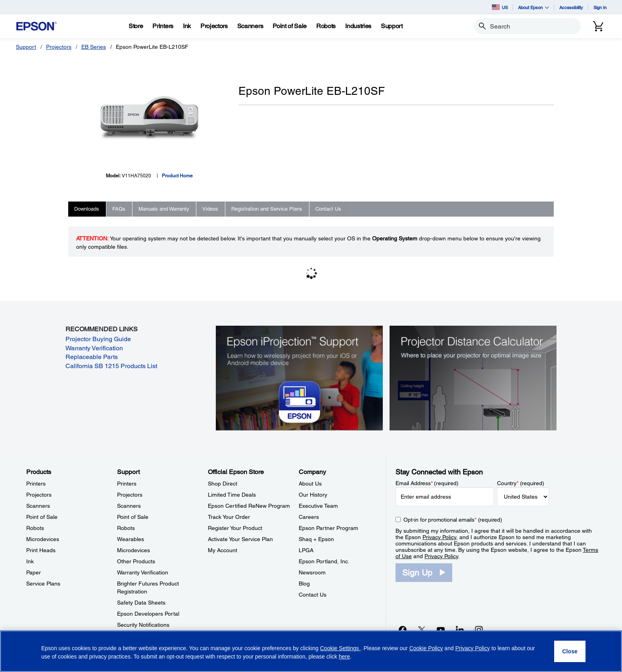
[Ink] (187, 26)
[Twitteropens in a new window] (422, 630)
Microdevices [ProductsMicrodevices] (43, 539)
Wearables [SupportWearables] (131, 539)
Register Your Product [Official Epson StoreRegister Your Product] (235, 528)
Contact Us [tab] (328, 209)
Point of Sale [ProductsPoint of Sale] (42, 517)
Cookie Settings (340, 648)
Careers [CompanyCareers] (309, 517)
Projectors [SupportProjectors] (130, 495)
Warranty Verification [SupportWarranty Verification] (143, 572)
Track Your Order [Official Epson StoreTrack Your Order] (229, 517)
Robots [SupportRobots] (126, 528)
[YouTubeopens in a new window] (441, 630)
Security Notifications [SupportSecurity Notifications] (143, 625)
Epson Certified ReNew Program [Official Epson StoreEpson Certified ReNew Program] (249, 506)
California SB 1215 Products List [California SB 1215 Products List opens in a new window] (111, 366)
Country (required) (521, 483)
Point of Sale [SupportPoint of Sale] (133, 517)
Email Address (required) (427, 483)
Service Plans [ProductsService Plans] (43, 584)
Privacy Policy (439, 537)
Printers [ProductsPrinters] (36, 484)
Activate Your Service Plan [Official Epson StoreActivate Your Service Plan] (240, 539)
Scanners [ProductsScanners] (38, 506)
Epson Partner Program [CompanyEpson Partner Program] (328, 528)
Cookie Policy (426, 648)
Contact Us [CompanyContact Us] (313, 595)
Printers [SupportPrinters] (127, 484)
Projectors (59, 47)
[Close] (570, 651)
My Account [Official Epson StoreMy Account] (223, 550)
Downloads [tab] (87, 209)
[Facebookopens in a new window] (403, 630)
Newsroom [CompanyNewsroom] (312, 572)
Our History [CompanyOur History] (313, 495)
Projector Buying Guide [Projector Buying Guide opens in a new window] (98, 339)
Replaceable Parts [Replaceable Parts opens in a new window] (92, 357)
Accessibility (571, 7)
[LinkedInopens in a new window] (460, 630)
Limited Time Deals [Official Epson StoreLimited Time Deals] (232, 495)
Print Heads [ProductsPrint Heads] (41, 550)
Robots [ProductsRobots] (35, 528)
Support (26, 47)
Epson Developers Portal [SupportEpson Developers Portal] (148, 614)
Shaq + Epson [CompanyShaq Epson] (316, 539)
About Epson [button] (534, 7)
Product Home (177, 176)
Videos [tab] (210, 209)
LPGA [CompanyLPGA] (306, 550)
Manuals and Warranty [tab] (164, 209)
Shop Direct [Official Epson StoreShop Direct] (223, 484)
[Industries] (358, 26)
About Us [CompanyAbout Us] (310, 484)
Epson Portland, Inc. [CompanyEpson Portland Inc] (324, 561)
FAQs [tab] (119, 209)
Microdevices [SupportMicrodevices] (133, 550)
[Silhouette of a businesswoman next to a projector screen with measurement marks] (473, 378)
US (500, 7)
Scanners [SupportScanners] (129, 506)
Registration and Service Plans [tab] (267, 209)
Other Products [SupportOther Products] (136, 561)
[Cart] (598, 26)
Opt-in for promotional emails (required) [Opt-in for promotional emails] (453, 520)
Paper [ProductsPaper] (34, 572)
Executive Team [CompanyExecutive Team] (318, 506)
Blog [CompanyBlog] (304, 584)
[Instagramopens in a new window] (479, 630)
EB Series (94, 47)
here (344, 657)
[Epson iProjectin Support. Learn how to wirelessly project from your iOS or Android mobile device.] (299, 378)
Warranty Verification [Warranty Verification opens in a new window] (94, 348)
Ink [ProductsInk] (30, 561)
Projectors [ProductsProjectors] (39, 495)
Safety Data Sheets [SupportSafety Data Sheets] (141, 603)
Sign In (600, 7)
